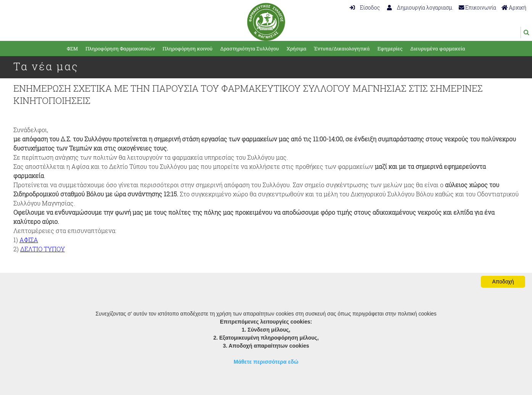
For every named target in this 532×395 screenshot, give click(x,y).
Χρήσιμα (297, 49)
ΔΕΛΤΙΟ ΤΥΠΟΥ (43, 249)
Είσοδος (365, 7)
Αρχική (514, 7)
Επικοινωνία (477, 7)
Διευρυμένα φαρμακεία (438, 49)
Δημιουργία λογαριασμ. (420, 7)
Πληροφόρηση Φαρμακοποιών (120, 49)
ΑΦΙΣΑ (29, 240)
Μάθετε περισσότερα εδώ (266, 362)
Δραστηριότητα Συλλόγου (250, 49)
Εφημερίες (390, 49)
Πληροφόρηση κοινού (188, 49)
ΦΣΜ (72, 49)
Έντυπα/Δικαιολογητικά (342, 49)
